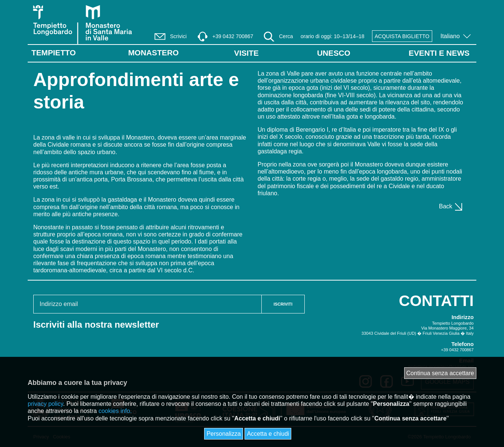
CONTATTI (436, 301)
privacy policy (45, 404)
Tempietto (54, 53)
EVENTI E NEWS (439, 53)
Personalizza (224, 434)
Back (451, 206)
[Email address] (147, 304)
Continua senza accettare (440, 373)
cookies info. (115, 411)
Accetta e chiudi (268, 434)
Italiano (451, 36)
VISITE (246, 53)
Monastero (153, 53)
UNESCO (334, 53)
